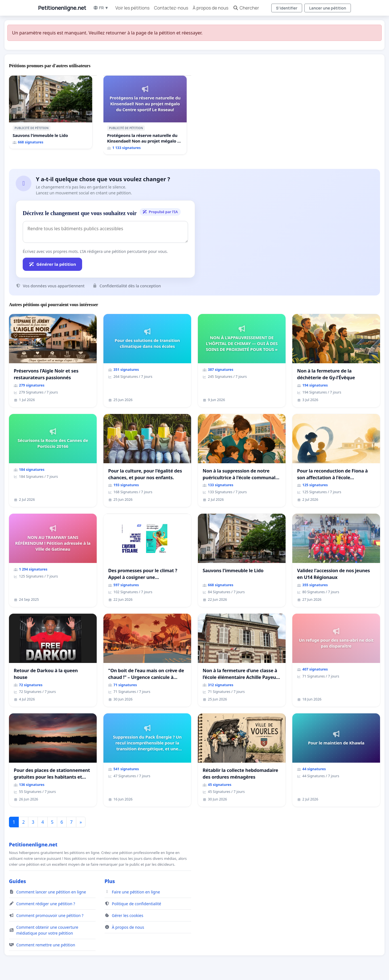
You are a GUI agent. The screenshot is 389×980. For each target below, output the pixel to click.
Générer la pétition (52, 264)
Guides (18, 881)
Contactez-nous (171, 8)
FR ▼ (101, 8)
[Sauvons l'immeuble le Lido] (51, 112)
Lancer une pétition (328, 8)
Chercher (246, 8)
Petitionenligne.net (62, 8)
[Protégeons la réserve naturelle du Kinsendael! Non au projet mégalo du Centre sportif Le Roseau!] (145, 115)
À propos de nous (211, 8)
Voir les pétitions (133, 8)
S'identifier (287, 8)
